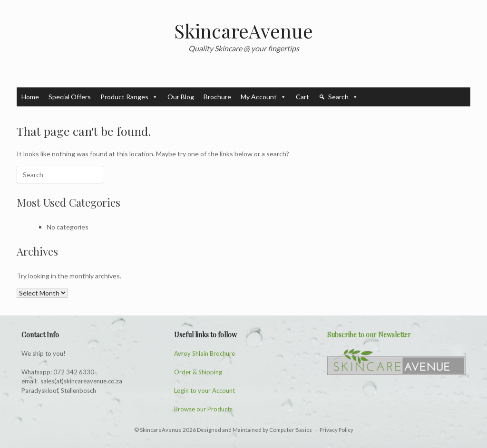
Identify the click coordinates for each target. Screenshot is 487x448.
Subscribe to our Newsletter (369, 335)
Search (343, 97)
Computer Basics (291, 430)
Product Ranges (129, 97)
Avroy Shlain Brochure (205, 353)
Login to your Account (205, 391)
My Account (263, 97)
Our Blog (181, 97)
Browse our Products (203, 409)
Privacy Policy (336, 430)
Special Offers (70, 97)
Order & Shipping (198, 372)
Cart (302, 97)
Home (30, 97)
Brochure (217, 97)
